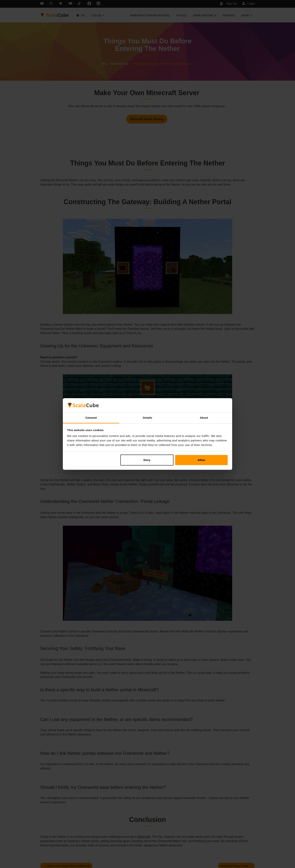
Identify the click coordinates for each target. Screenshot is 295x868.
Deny (147, 460)
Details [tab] (147, 418)
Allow (201, 460)
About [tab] (204, 418)
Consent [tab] (91, 418)
